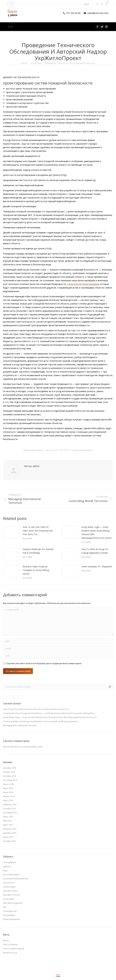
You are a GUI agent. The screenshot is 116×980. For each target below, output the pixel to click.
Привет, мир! (36, 747)
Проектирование (11, 919)
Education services (12, 895)
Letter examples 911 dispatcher (97, 566)
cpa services (9, 883)
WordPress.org (10, 953)
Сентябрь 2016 (10, 780)
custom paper (9, 887)
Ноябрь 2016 (9, 772)
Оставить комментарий (82, 450)
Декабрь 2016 (10, 768)
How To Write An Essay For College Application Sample (95, 551)
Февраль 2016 (10, 804)
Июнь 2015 (8, 817)
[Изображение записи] (11, 532)
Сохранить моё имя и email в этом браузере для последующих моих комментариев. (44, 663)
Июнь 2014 (8, 837)
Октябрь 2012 (10, 841)
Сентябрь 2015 (10, 813)
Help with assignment (13, 903)
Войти (6, 940)
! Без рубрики (10, 862)
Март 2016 (8, 800)
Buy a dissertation (11, 874)
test (5, 907)
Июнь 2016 (8, 792)
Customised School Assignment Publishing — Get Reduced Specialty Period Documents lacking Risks (49, 713)
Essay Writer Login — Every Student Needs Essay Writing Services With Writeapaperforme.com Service (97, 532)
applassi (7, 866)
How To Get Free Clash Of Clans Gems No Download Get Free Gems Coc (38, 531)
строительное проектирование (83, 284)
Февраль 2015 (10, 829)
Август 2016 (8, 784)
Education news (10, 891)
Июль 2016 (8, 788)
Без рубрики (38, 450)
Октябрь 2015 (10, 809)
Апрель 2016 (9, 796)
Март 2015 (8, 825)
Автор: (52, 450)
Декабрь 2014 (10, 833)
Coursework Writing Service (16, 879)
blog (5, 870)
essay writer (9, 899)
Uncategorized (10, 911)
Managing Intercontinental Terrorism (20, 725)
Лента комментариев (14, 949)
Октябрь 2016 (10, 776)
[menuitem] (10, 27)
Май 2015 (7, 821)
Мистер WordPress (12, 747)
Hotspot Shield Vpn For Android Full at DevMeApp (38, 551)
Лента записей (10, 944)
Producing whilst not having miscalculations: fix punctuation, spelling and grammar (41, 721)
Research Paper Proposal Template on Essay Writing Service (36, 570)
